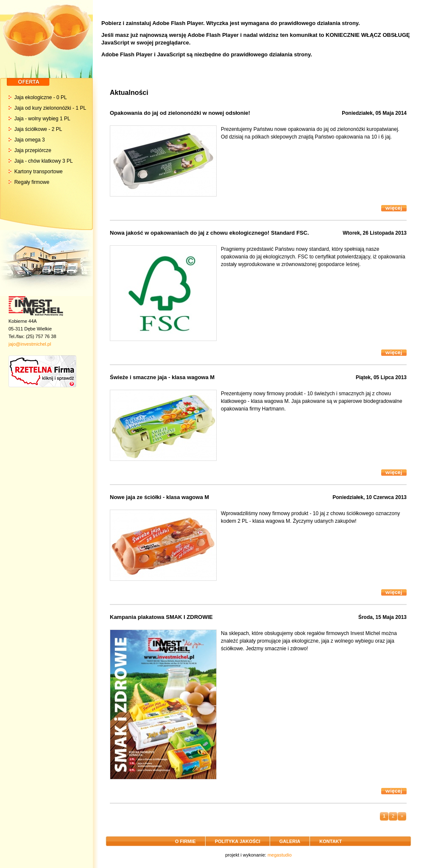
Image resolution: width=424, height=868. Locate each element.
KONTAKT (331, 841)
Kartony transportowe (39, 172)
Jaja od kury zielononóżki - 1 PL (50, 108)
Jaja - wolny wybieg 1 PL (42, 119)
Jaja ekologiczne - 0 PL (41, 97)
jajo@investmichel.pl (30, 344)
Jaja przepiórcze (33, 150)
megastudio (280, 855)
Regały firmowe (32, 182)
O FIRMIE (185, 841)
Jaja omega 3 (30, 140)
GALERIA (290, 841)
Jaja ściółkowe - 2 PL (38, 129)
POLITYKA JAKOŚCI (238, 841)
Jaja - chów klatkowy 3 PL (44, 161)
